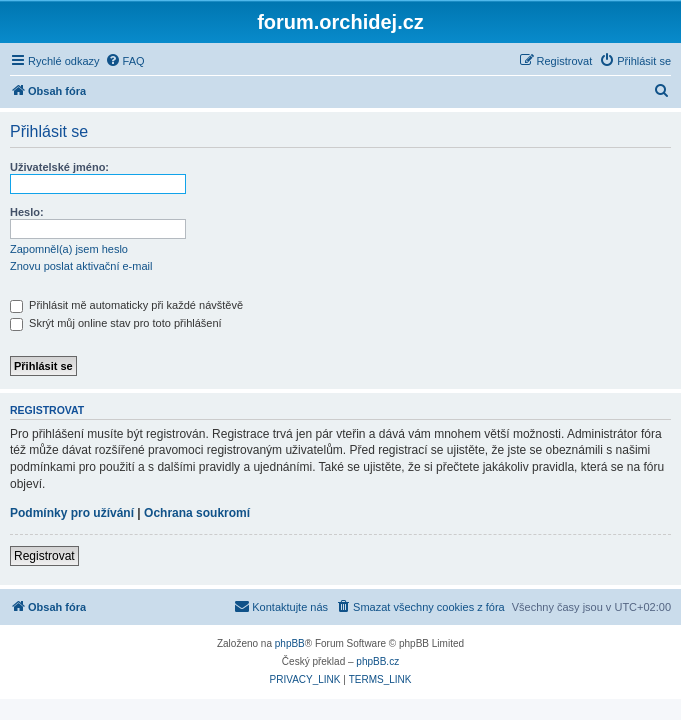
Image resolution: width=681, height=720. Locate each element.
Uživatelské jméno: (59, 167)
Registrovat (44, 556)
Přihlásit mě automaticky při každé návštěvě (126, 305)
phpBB (290, 643)
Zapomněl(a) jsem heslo (69, 249)
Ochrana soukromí (197, 513)
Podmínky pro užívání (72, 513)
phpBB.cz (377, 661)
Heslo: (27, 212)
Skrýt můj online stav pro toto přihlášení (116, 323)
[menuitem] (125, 61)
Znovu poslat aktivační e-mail (81, 266)
